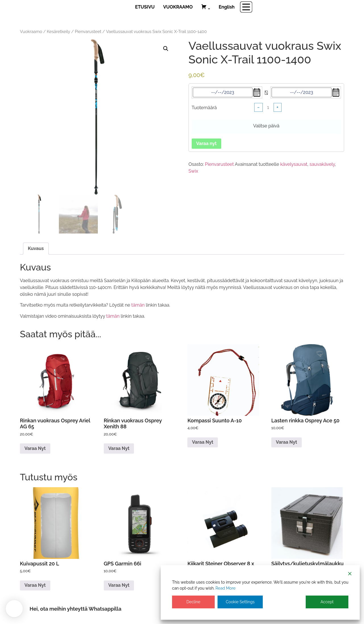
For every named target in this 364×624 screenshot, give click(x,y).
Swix (193, 171)
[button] (166, 49)
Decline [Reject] (193, 602)
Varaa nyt (206, 143)
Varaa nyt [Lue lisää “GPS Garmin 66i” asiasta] (119, 585)
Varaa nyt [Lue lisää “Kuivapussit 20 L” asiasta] (35, 585)
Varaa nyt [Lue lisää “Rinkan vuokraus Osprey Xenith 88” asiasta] (119, 448)
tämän (138, 305)
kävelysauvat (294, 164)
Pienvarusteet (88, 31)
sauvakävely (322, 164)
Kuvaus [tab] (36, 248)
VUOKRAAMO (178, 7)
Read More (226, 588)
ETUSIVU (145, 7)
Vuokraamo (31, 31)
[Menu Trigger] (246, 7)
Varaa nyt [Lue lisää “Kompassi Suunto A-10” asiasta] (203, 442)
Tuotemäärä (204, 108)
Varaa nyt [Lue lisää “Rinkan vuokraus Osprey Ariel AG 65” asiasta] (35, 448)
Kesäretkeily (59, 31)
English (227, 7)
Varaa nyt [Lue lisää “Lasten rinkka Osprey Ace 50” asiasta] (287, 442)
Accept (327, 602)
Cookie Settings (240, 602)
